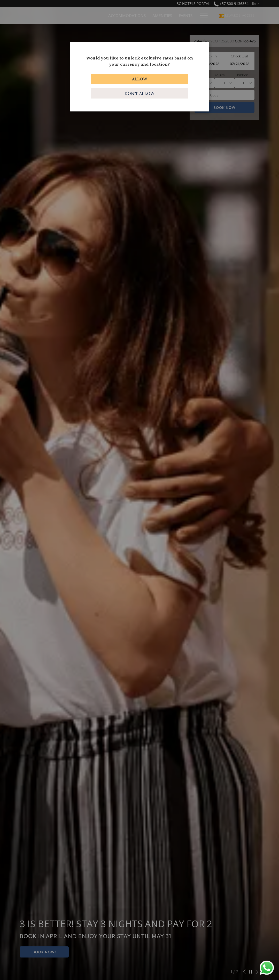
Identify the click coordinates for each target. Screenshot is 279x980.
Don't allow (139, 93)
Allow (140, 79)
